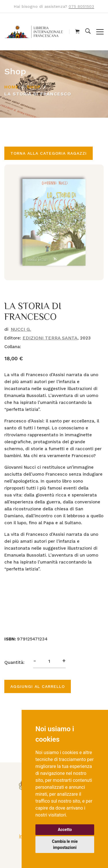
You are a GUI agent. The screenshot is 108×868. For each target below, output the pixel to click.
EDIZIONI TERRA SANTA (50, 338)
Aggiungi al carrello (38, 686)
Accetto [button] (65, 830)
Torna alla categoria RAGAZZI (49, 153)
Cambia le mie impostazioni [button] (65, 844)
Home (12, 87)
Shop (34, 87)
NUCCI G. (21, 329)
